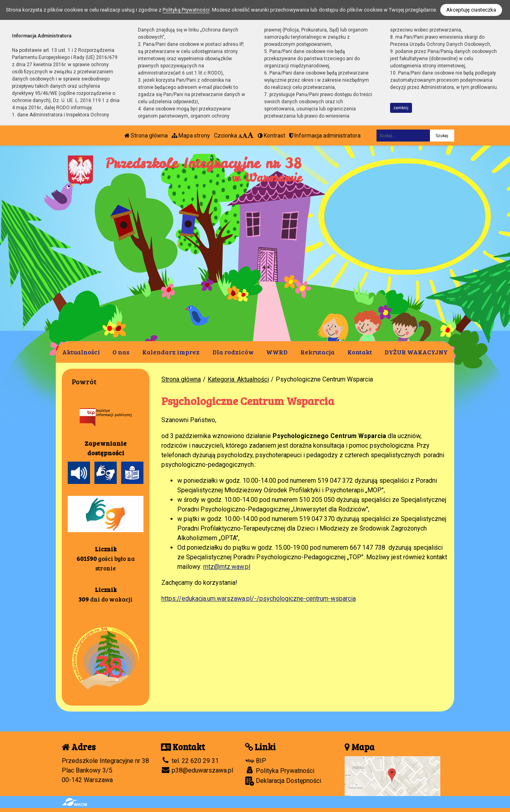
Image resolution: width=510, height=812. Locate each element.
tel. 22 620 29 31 (190, 761)
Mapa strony (191, 136)
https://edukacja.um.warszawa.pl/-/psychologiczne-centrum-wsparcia (259, 599)
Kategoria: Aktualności (238, 379)
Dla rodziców (233, 352)
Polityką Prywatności (186, 10)
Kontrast (272, 136)
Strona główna (146, 136)
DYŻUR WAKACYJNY (416, 352)
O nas (121, 352)
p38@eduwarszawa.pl (197, 770)
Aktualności (81, 352)
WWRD (277, 352)
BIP (256, 761)
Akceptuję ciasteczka (471, 10)
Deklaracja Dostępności (283, 781)
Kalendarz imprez (171, 352)
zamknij (401, 108)
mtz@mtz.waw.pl (227, 567)
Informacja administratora (325, 136)
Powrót (84, 381)
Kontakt (360, 352)
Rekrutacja (318, 352)
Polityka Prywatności (280, 771)
